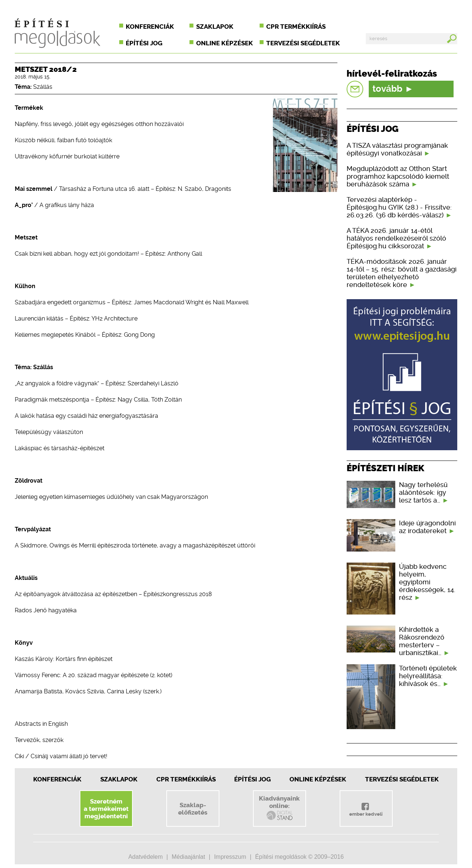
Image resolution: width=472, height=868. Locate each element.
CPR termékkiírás (296, 27)
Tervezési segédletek (303, 43)
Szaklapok (215, 27)
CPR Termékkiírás (186, 779)
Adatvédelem (145, 857)
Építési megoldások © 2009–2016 (299, 857)
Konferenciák (150, 27)
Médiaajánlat (188, 857)
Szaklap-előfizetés (193, 809)
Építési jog (144, 43)
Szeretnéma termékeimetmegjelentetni (106, 809)
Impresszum (230, 857)
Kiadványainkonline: (279, 808)
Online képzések (225, 43)
